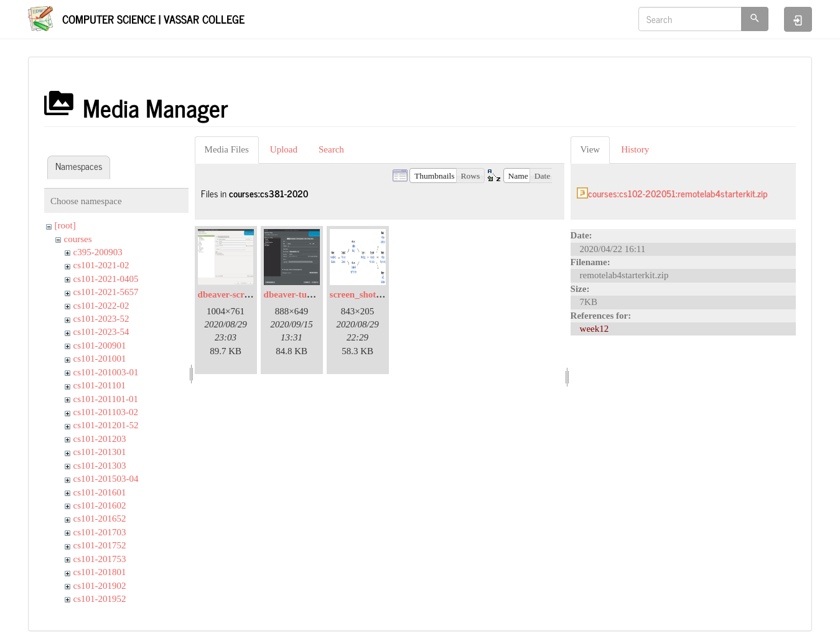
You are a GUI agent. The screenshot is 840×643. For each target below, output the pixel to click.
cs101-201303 (100, 466)
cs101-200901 (100, 345)
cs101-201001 (100, 359)
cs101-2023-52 (101, 319)
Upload (284, 149)
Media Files (227, 149)
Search (331, 149)
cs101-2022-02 (101, 306)
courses (78, 239)
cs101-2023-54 (101, 332)
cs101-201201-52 (106, 425)
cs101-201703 (100, 532)
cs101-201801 (100, 572)
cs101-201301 (100, 452)
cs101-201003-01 (106, 372)
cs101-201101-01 (106, 399)
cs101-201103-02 (106, 412)
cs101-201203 (100, 439)
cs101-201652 (100, 519)
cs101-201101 (100, 385)
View (590, 149)
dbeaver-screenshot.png (245, 294)
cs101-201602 (100, 505)
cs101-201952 (100, 599)
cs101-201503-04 (106, 479)
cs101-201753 (100, 559)
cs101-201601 (100, 492)
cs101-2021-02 (101, 265)
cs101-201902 (100, 586)
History (635, 149)
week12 (595, 329)
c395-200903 (98, 252)
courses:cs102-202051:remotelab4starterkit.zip (678, 193)
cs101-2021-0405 (106, 279)
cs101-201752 (100, 545)
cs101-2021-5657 (106, 292)
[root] (65, 225)
